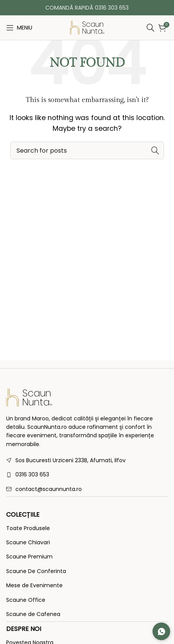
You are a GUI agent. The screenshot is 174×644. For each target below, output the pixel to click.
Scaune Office (26, 600)
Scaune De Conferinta (36, 571)
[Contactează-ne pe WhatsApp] (161, 631)
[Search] (132, 28)
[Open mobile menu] (19, 28)
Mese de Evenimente (34, 586)
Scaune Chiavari (28, 543)
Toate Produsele (28, 528)
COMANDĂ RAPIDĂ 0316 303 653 (87, 8)
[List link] (87, 474)
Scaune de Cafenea (33, 614)
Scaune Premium (29, 557)
